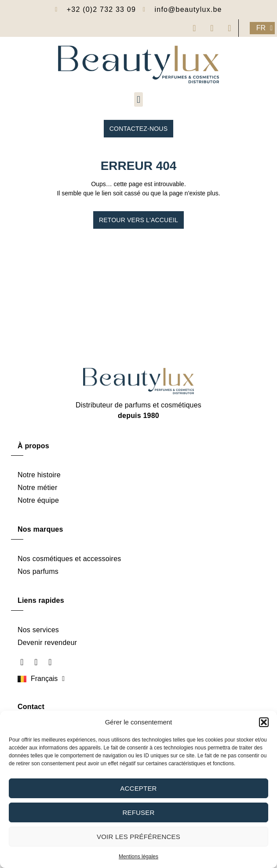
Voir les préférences (138, 837)
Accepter (138, 788)
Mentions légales (138, 857)
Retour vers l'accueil (138, 220)
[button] (264, 722)
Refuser (138, 812)
